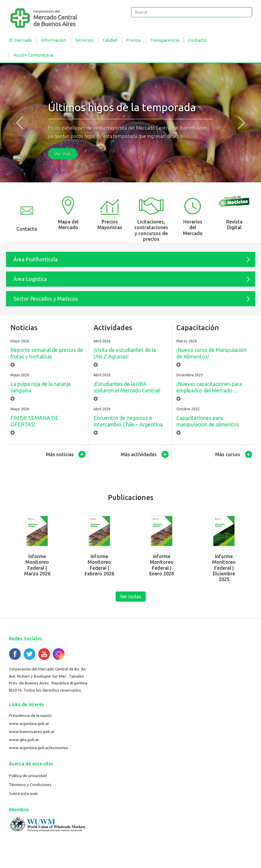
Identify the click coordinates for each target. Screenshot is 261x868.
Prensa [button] (133, 40)
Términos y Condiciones (30, 785)
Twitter (29, 654)
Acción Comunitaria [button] (33, 55)
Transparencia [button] (164, 40)
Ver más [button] (63, 154)
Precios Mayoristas (110, 225)
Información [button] (53, 40)
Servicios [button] (84, 40)
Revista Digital (234, 225)
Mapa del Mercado (68, 225)
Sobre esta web (23, 794)
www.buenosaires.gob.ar (32, 732)
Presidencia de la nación (30, 715)
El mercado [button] (20, 40)
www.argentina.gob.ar (29, 723)
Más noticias (60, 454)
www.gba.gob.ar (24, 740)
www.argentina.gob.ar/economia (38, 748)
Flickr (59, 654)
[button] (20, 123)
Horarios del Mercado (193, 227)
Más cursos (228, 454)
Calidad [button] (110, 40)
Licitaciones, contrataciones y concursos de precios (151, 230)
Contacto (197, 40)
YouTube (44, 654)
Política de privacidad (28, 776)
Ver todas (131, 597)
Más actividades (139, 454)
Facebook (15, 654)
